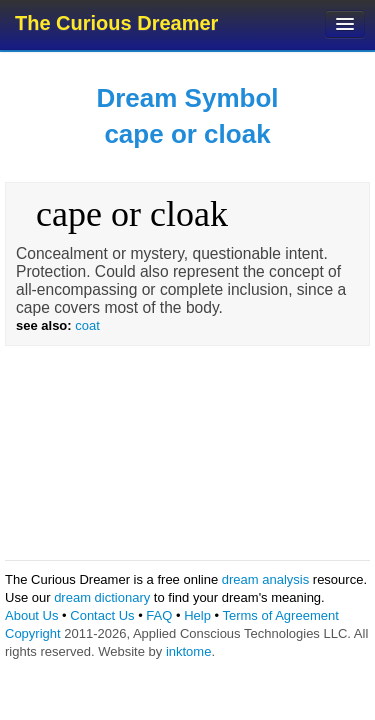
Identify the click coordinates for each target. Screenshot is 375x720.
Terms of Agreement (280, 615)
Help (197, 615)
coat (87, 325)
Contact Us (102, 615)
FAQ (159, 615)
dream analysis (265, 579)
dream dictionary (102, 597)
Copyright (33, 633)
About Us (31, 615)
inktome (189, 651)
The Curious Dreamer (116, 23)
